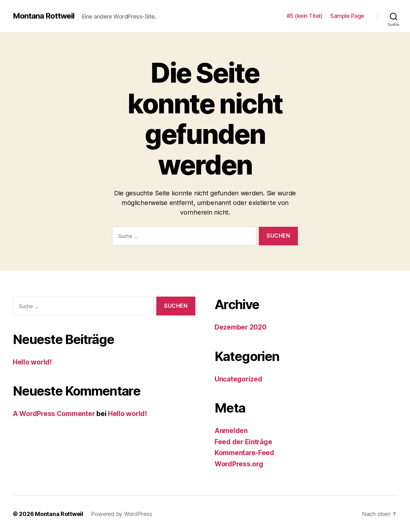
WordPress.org (239, 464)
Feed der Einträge (243, 442)
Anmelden (231, 431)
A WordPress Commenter (54, 414)
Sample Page (347, 16)
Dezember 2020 (241, 327)
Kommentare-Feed (244, 453)
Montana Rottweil (44, 16)
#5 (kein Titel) (305, 16)
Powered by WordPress (122, 514)
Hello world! (32, 362)
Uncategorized (238, 379)
